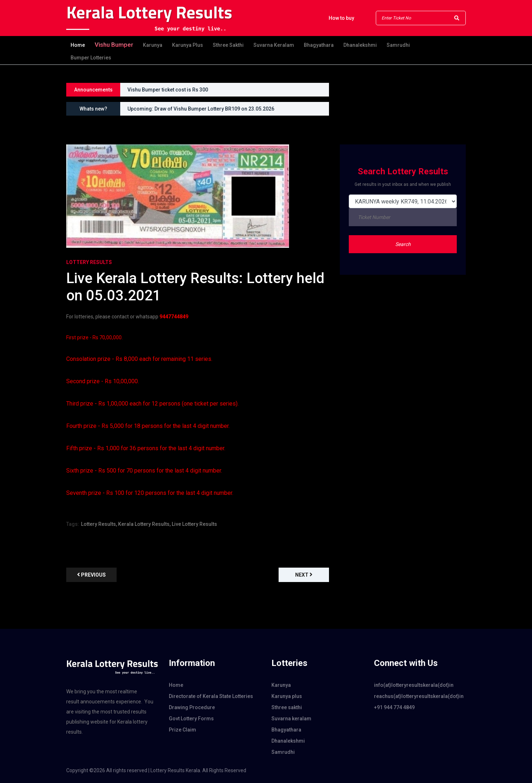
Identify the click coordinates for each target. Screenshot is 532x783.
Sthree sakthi (228, 45)
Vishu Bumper (114, 45)
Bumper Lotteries (91, 58)
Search (403, 244)
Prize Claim (182, 730)
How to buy (341, 18)
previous (91, 575)
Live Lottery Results (194, 524)
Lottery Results (89, 262)
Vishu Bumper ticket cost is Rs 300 (168, 90)
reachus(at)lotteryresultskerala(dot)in (419, 696)
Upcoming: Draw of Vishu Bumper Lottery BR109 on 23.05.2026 (201, 109)
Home (78, 45)
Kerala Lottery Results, (144, 524)
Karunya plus (188, 45)
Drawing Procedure (192, 707)
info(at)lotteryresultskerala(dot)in (414, 685)
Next (304, 575)
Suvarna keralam (274, 45)
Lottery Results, (99, 524)
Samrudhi (398, 45)
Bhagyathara (319, 45)
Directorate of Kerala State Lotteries (211, 696)
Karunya (153, 45)
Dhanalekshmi (360, 45)
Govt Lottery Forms (191, 719)
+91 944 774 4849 (394, 707)
